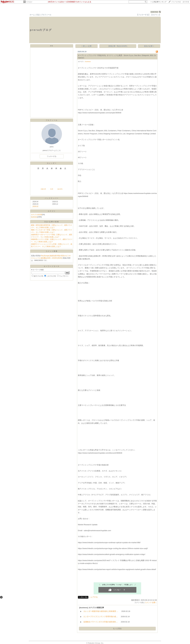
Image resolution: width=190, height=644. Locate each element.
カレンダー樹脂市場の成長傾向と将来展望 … (101, 611)
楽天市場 (186, 2)
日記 (38, 15)
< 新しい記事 (87, 46)
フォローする (52, 156)
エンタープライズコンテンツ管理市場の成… (101, 617)
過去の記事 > (149, 46)
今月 (52, 189)
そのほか (29, 2)
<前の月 (43, 189)
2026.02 (35, 206)
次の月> (60, 189)
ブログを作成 (176, 2)
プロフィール (46, 15)
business (34, 217)
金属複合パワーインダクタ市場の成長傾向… (101, 622)
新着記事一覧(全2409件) (118, 46)
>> (158, 2)
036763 (154, 12)
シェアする (93, 597)
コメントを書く (151, 602)
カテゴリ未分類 (36, 215)
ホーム (32, 15)
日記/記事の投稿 (52, 222)
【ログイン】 (156, 15)
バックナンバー (52, 198)
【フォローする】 (143, 15)
